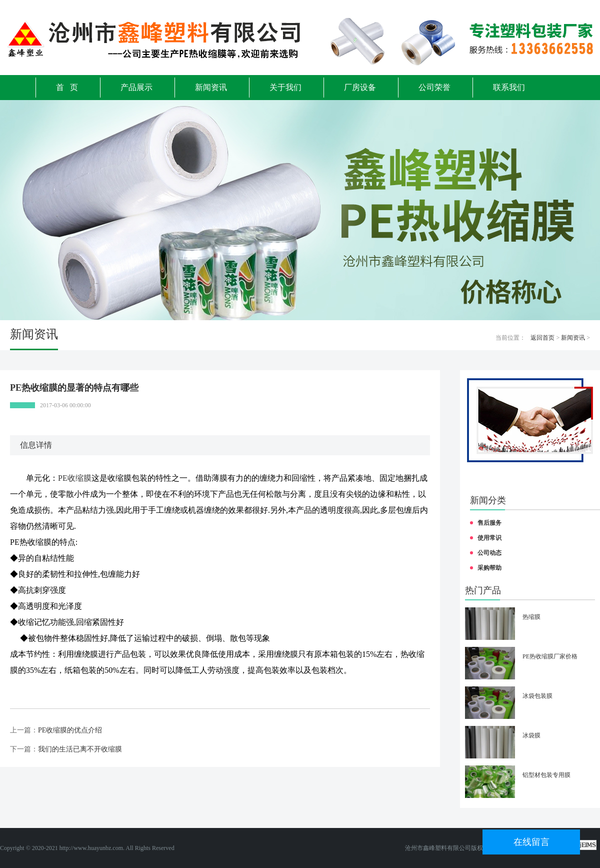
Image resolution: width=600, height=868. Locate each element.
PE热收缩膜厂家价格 (550, 656)
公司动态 (489, 553)
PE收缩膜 (75, 478)
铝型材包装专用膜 (546, 775)
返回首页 (542, 338)
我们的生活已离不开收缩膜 (80, 749)
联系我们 (509, 87)
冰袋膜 (531, 735)
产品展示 (136, 87)
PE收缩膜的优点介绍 (70, 730)
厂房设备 (360, 87)
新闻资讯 (211, 87)
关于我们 (285, 87)
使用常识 (489, 538)
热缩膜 (531, 617)
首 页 (67, 87)
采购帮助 (489, 568)
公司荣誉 (434, 87)
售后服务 (489, 523)
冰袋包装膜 (537, 696)
